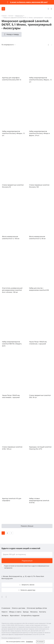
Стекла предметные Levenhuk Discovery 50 (13, 186)
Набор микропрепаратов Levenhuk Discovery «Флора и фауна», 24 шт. (39, 133)
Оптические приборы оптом (37, 608)
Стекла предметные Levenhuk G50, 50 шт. (40, 396)
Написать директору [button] (28, 590)
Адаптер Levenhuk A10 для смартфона (12, 499)
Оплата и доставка (19, 608)
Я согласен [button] (40, 642)
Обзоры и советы (15, 612)
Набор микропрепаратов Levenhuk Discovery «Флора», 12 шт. (13, 133)
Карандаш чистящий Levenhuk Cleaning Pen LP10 (40, 448)
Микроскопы (19, 16)
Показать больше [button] (27, 526)
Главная (4, 16)
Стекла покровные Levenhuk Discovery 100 (39, 186)
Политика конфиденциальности (11, 638)
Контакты (43, 612)
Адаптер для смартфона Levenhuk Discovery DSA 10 (12, 79)
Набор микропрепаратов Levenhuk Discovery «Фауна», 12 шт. (40, 80)
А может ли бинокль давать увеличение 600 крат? (29, 2)
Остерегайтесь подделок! (30, 615)
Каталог (11, 16)
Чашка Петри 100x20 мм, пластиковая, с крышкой (11, 396)
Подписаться (27, 561)
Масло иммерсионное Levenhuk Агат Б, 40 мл (37, 237)
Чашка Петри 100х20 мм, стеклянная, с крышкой (38, 343)
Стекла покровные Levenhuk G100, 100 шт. (12, 448)
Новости (5, 612)
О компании (6, 608)
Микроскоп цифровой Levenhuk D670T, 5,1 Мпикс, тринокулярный (23, 18)
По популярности (8, 45)
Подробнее (29, 642)
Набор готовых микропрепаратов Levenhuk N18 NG (39, 500)
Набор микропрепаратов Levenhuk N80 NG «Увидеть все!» (12, 344)
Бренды (26, 612)
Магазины (34, 612)
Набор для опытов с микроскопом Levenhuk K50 (39, 289)
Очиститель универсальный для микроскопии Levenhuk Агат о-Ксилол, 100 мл (12, 290)
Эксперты (5, 615)
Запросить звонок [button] (28, 585)
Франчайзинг (15, 615)
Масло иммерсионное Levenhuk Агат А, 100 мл (11, 237)
